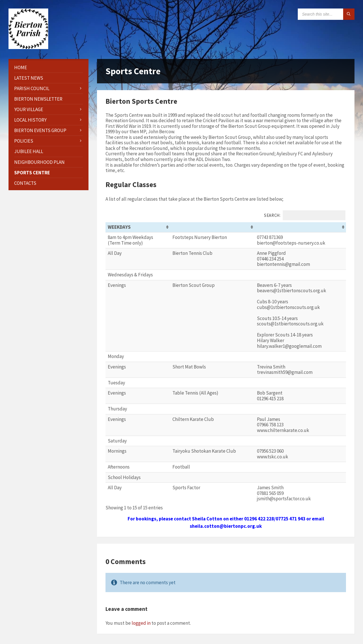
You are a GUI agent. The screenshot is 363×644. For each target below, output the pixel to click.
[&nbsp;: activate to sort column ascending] (213, 227)
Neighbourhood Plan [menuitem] (39, 162)
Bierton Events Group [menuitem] (40, 130)
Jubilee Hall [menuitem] (29, 151)
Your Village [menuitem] (29, 109)
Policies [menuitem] (24, 141)
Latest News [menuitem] (29, 78)
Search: (305, 215)
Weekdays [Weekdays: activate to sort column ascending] (119, 227)
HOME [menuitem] (21, 67)
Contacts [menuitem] (25, 183)
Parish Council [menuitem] (32, 88)
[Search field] (326, 14)
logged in (141, 623)
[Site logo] (28, 47)
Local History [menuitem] (30, 120)
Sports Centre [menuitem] (32, 173)
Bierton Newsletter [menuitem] (38, 99)
